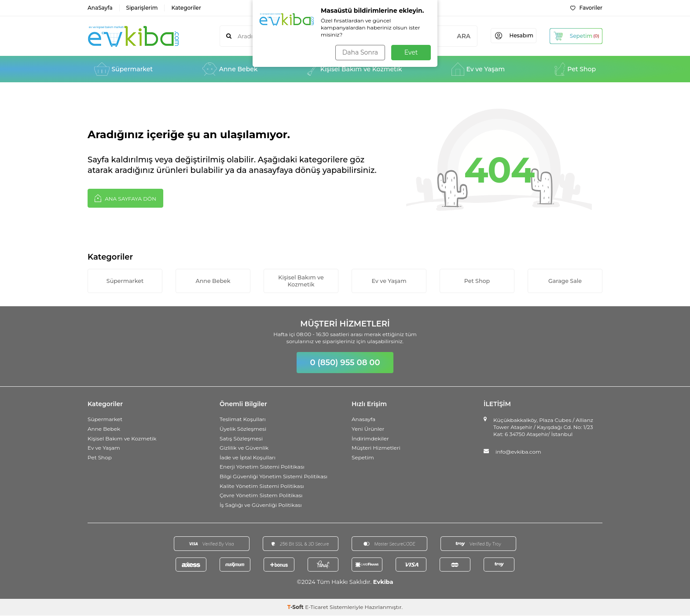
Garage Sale (565, 281)
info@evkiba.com (518, 452)
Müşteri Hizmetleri (376, 448)
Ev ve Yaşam (478, 69)
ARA (457, 36)
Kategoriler (186, 8)
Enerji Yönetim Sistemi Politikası (262, 467)
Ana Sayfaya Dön (125, 198)
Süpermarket (123, 69)
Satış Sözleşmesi (241, 438)
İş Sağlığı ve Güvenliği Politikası (261, 505)
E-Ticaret (317, 607)
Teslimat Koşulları (243, 420)
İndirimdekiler (370, 438)
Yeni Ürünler (368, 429)
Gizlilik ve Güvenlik (244, 448)
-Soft (296, 607)
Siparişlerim (142, 8)
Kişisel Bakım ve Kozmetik (354, 69)
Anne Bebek (230, 69)
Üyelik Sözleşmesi (243, 429)
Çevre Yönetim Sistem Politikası (261, 496)
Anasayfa (363, 420)
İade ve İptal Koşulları (248, 458)
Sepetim (363, 458)
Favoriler (586, 8)
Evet (411, 52)
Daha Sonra (360, 52)
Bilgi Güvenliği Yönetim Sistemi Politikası (273, 477)
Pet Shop (575, 69)
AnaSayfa (100, 8)
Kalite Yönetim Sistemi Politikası (262, 486)
